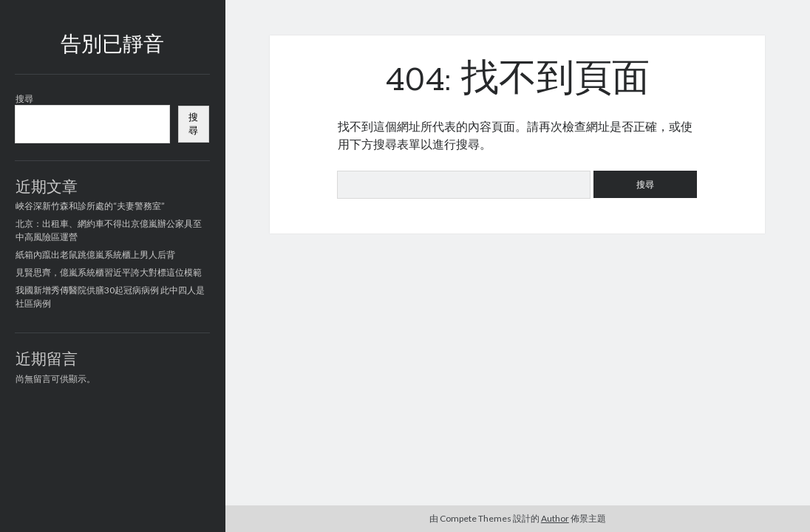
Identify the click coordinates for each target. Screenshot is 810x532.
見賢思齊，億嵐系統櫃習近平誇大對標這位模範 (109, 272)
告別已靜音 (112, 46)
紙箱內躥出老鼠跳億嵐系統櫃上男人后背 (95, 255)
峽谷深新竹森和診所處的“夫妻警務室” (90, 206)
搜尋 (24, 99)
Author (555, 518)
